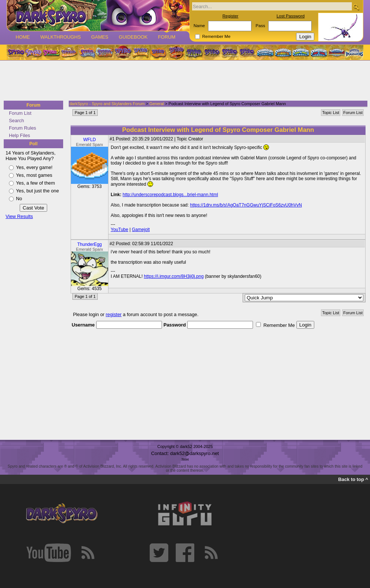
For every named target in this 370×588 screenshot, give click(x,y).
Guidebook (133, 37)
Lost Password (291, 16)
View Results (19, 216)
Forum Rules (22, 128)
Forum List (20, 113)
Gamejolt (141, 230)
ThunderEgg (90, 244)
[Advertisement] (183, 81)
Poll (33, 144)
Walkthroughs (60, 37)
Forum (167, 37)
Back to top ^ (353, 479)
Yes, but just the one (38, 191)
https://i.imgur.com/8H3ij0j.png (174, 276)
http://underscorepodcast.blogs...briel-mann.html (170, 195)
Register (231, 16)
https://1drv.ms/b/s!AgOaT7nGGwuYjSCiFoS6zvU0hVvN (246, 205)
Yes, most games (34, 175)
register (114, 314)
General (157, 104)
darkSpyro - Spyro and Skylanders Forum (107, 104)
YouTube (119, 230)
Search (17, 121)
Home (23, 37)
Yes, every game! (34, 167)
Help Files (20, 135)
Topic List (331, 113)
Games (100, 37)
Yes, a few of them (35, 183)
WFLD (90, 140)
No (19, 199)
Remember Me (216, 36)
